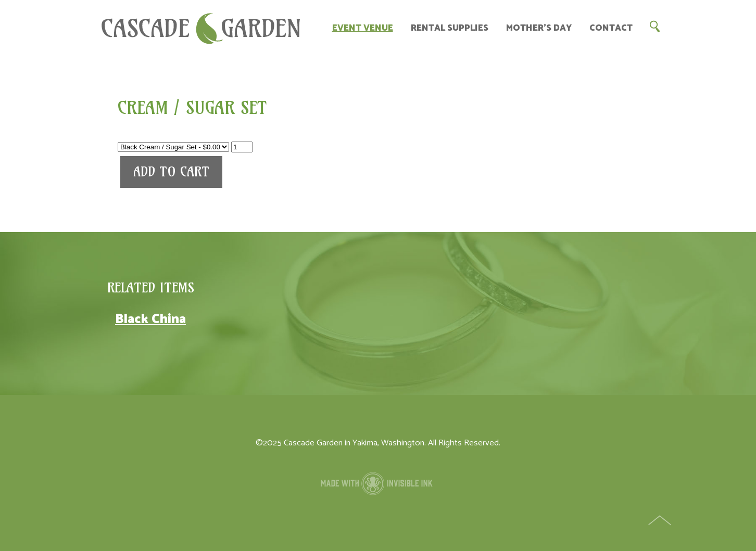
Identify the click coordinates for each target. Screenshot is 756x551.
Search (654, 26)
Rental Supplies (450, 28)
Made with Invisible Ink (378, 483)
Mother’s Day (539, 28)
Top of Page (661, 521)
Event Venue (363, 28)
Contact (611, 28)
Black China (150, 319)
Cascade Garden (201, 29)
